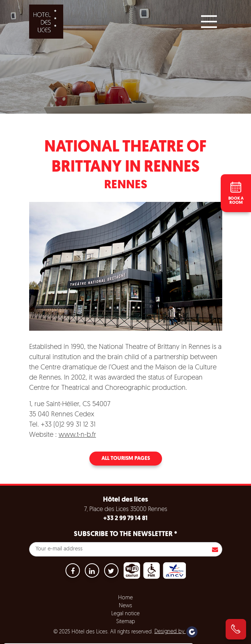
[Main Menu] (209, 22)
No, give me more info (38, 618)
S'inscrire (215, 549)
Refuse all (109, 637)
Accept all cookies (60, 637)
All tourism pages (126, 459)
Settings (147, 637)
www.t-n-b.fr (77, 435)
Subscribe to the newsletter (125, 534)
